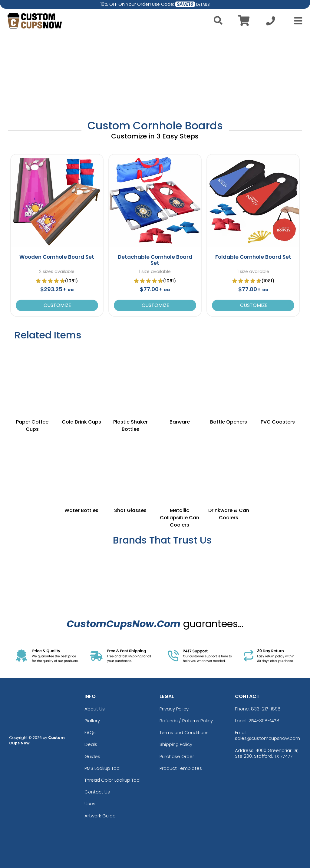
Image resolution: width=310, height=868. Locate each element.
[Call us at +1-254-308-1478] (271, 23)
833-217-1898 (266, 709)
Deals (91, 744)
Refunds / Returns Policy (186, 721)
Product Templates (181, 768)
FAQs (90, 732)
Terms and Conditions (184, 732)
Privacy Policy (174, 709)
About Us (95, 709)
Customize (57, 305)
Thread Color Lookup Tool (112, 780)
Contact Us (97, 792)
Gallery (92, 721)
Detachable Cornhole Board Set (155, 260)
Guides (92, 756)
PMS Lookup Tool (102, 768)
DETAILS (203, 4)
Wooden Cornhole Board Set (57, 257)
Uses (90, 804)
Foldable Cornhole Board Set (253, 257)
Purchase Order (177, 756)
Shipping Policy (176, 744)
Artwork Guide (100, 816)
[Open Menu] (296, 21)
